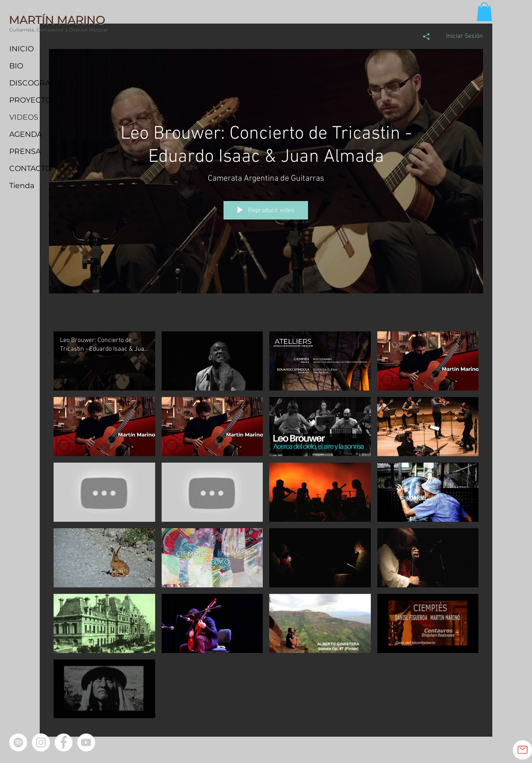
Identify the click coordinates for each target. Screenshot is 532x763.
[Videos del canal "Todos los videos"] (266, 527)
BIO (16, 66)
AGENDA (26, 134)
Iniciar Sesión (465, 36)
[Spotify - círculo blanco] (18, 742)
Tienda (22, 186)
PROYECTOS (33, 100)
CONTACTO (30, 168)
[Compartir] (426, 36)
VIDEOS (24, 117)
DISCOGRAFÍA (36, 83)
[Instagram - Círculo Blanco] (41, 742)
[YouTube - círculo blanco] (86, 742)
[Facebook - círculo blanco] (63, 742)
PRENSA (25, 151)
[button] (484, 12)
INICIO (21, 49)
